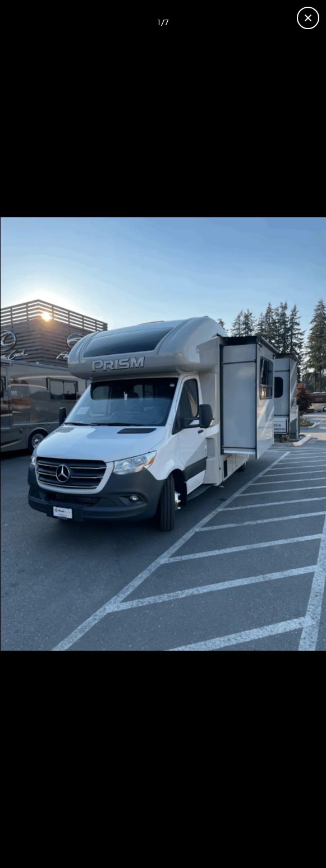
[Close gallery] (308, 18)
